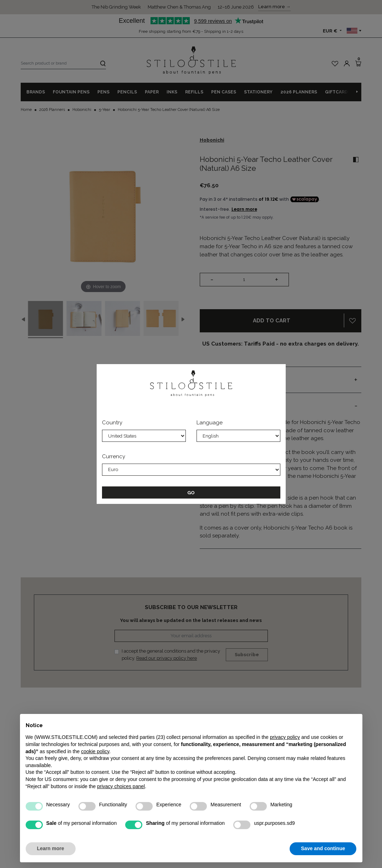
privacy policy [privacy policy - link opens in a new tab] (285, 737)
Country (112, 423)
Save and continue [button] (323, 848)
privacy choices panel (121, 786)
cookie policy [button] (95, 751)
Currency (114, 456)
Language (210, 423)
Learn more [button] (51, 848)
